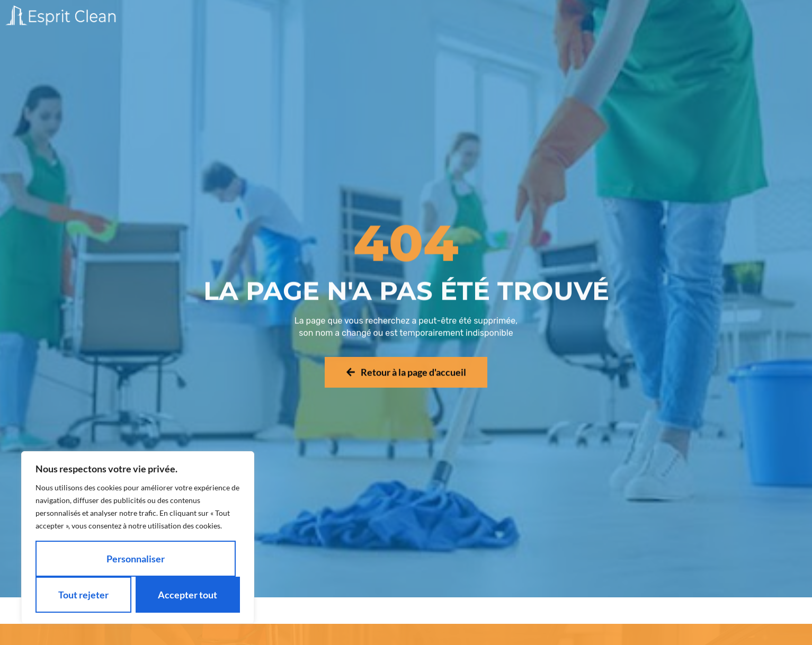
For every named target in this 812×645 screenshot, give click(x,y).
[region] (138, 537)
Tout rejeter (83, 595)
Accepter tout (188, 595)
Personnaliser (136, 559)
